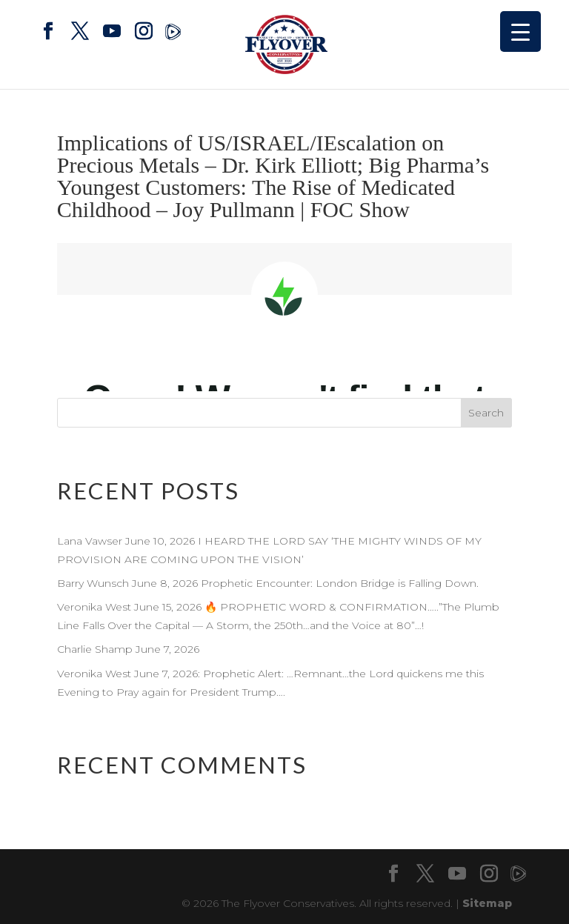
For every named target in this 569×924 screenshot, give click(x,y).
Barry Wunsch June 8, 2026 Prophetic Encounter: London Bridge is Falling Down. (269, 583)
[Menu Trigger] (520, 31)
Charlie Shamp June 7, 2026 (128, 649)
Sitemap (487, 903)
